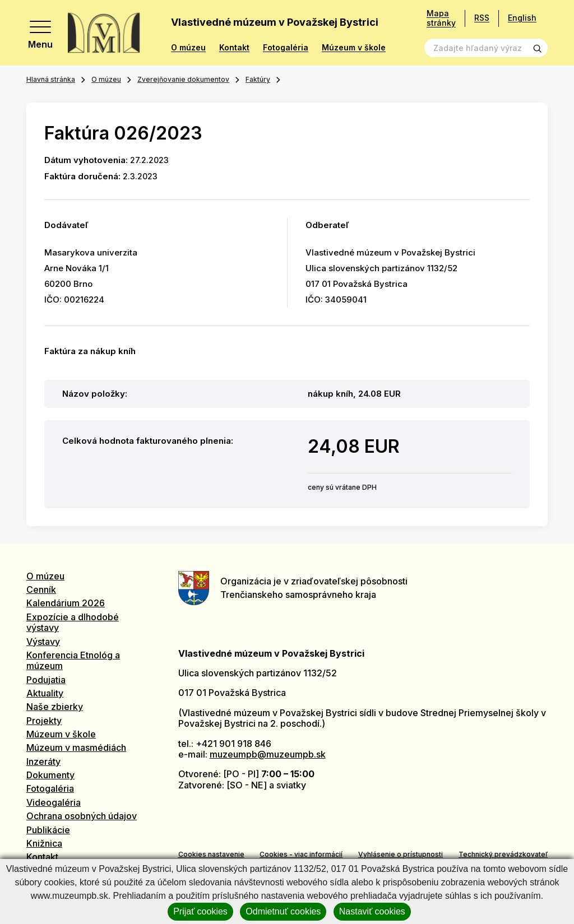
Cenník (41, 589)
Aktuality (45, 693)
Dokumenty (50, 775)
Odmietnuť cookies (283, 911)
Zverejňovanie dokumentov (183, 79)
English (522, 18)
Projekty (44, 721)
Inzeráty (43, 762)
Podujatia (46, 680)
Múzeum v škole (354, 48)
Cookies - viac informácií (301, 854)
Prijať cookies (200, 911)
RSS (482, 18)
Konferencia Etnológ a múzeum (73, 660)
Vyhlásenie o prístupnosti (401, 854)
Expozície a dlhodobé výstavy (73, 622)
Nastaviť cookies (372, 911)
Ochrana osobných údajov (82, 816)
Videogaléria (54, 802)
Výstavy (43, 642)
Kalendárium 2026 (66, 603)
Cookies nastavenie (211, 854)
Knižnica (44, 843)
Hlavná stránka (51, 79)
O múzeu (188, 48)
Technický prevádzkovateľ (503, 854)
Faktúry (258, 79)
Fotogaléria (286, 48)
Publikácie (48, 830)
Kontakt (234, 48)
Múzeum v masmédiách (76, 747)
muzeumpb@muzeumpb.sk (268, 754)
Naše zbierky (55, 707)
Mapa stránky (441, 18)
